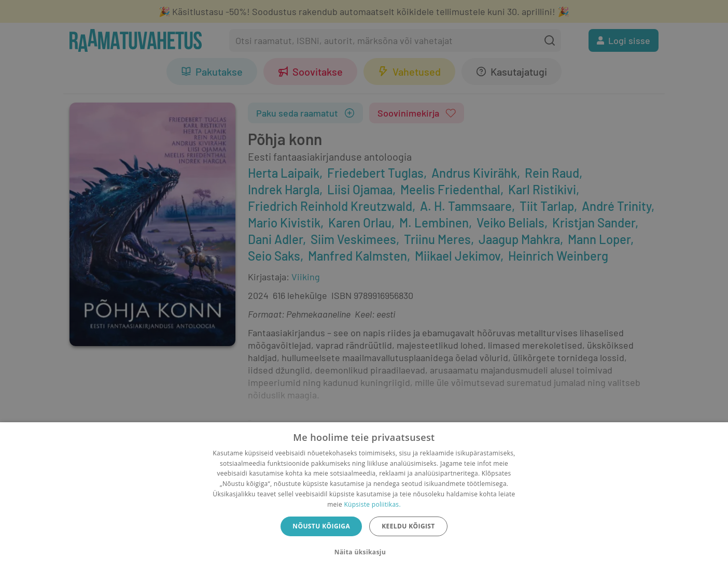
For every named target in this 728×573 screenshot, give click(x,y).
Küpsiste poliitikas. (372, 504)
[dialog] (364, 498)
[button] (364, 552)
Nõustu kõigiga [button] (321, 526)
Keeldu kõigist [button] (408, 526)
